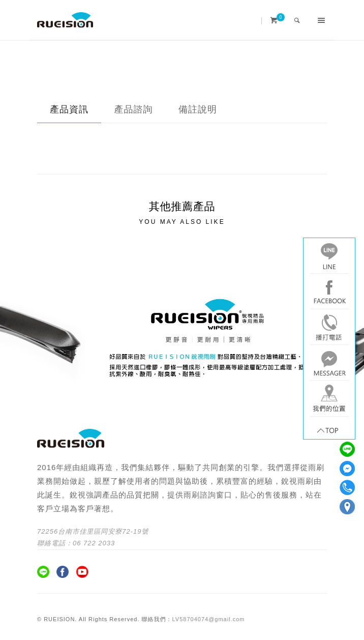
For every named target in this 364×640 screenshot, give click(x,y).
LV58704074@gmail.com (209, 619)
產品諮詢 (134, 109)
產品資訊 (69, 109)
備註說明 (198, 109)
